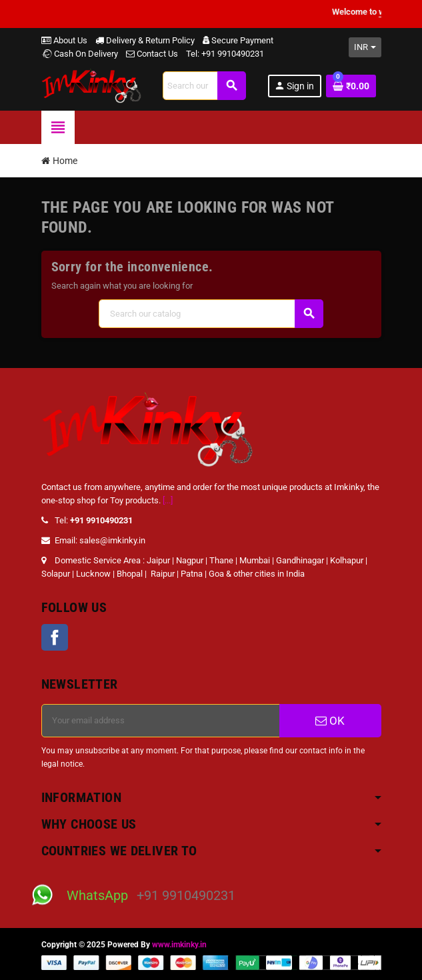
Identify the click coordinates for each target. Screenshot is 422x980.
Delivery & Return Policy (145, 40)
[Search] (204, 86)
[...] (168, 500)
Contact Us (152, 54)
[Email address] (161, 721)
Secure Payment (238, 40)
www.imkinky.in (179, 945)
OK (330, 721)
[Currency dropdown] (365, 47)
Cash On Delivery (80, 54)
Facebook (55, 637)
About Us (64, 40)
